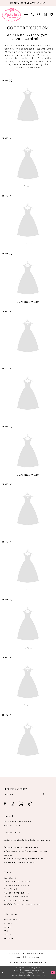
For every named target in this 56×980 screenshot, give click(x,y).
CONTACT (9, 935)
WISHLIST (9, 924)
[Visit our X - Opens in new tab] (21, 804)
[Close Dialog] (3, 973)
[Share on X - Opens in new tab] (11, 81)
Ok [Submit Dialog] (53, 973)
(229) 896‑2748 (12, 833)
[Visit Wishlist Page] (51, 15)
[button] (26, 14)
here (28, 978)
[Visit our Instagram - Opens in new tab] (13, 804)
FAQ (6, 932)
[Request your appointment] (28, 3)
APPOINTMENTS (12, 920)
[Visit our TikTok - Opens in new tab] (30, 804)
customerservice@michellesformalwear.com (27, 841)
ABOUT (7, 928)
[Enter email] (24, 795)
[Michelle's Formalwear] (12, 14)
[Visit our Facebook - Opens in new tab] (5, 804)
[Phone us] (33, 15)
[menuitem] (26, 14)
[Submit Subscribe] (43, 795)
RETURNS (9, 939)
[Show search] (39, 15)
